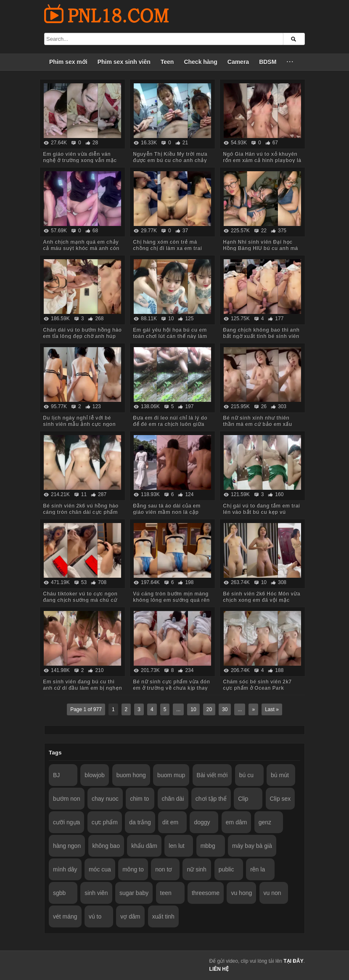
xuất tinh (163, 916)
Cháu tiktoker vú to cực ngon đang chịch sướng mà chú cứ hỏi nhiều (80, 600)
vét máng (65, 916)
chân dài (173, 799)
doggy (202, 822)
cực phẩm (105, 822)
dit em (170, 822)
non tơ (164, 869)
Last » (272, 709)
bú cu (246, 775)
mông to (133, 869)
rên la (258, 869)
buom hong (131, 775)
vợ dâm (130, 916)
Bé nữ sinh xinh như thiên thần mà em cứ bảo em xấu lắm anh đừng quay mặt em (258, 424)
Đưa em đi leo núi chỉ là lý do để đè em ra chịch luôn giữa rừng (170, 424)
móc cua (100, 869)
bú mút (280, 775)
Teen (167, 62)
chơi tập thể (211, 799)
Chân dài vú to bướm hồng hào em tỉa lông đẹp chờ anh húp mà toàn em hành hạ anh (82, 336)
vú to (95, 916)
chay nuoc (105, 799)
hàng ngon (67, 846)
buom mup (171, 775)
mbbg (208, 846)
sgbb (59, 893)
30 (225, 709)
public (226, 869)
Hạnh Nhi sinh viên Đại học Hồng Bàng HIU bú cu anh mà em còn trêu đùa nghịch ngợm (261, 248)
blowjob (94, 775)
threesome (206, 893)
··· (290, 62)
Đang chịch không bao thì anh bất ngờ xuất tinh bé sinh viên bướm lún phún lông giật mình (262, 336)
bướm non (67, 799)
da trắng (140, 822)
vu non (272, 893)
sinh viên (96, 893)
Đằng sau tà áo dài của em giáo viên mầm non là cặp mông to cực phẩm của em (167, 512)
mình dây (65, 869)
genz (265, 822)
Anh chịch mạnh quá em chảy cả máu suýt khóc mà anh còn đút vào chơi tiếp (81, 248)
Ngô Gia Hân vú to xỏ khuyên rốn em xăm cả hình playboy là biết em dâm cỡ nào (262, 160)
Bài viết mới (212, 775)
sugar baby (134, 893)
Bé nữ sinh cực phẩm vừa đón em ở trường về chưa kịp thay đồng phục (171, 688)
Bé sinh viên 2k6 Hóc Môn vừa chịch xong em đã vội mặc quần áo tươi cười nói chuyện (262, 600)
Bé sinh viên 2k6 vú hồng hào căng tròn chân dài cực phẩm (81, 509)
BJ (56, 775)
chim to (139, 799)
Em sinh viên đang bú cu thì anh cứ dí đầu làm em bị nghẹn (82, 685)
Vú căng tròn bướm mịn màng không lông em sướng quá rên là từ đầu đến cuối (171, 600)
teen (166, 893)
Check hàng (200, 62)
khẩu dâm (144, 846)
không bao (106, 846)
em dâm (237, 822)
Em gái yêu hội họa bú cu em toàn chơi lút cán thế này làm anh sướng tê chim (170, 336)
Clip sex (280, 799)
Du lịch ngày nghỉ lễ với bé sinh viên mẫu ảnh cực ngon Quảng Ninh (79, 424)
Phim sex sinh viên (124, 62)
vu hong (241, 893)
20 (209, 709)
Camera (238, 62)
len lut (176, 846)
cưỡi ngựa (66, 822)
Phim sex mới (68, 62)
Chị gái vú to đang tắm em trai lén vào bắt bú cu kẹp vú (261, 509)
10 (193, 709)
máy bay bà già (252, 846)
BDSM (268, 62)
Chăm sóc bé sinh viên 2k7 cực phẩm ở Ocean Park (257, 685)
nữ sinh (196, 869)
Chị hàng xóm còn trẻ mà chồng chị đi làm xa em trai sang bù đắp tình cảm (167, 248)
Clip (243, 799)
